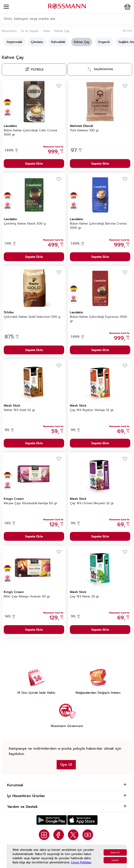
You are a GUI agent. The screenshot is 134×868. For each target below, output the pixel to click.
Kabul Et (115, 852)
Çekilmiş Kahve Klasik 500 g (25, 224)
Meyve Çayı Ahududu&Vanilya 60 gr (31, 503)
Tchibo (9, 312)
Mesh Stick (12, 406)
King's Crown (14, 499)
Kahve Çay (82, 42)
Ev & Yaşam (30, 31)
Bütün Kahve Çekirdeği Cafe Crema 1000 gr (30, 133)
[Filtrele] (34, 70)
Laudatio (10, 126)
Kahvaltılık (58, 42)
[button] (127, 7)
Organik (104, 42)
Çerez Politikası (81, 862)
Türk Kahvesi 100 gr (84, 130)
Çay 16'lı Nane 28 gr (85, 597)
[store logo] (67, 6)
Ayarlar (115, 860)
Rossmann (9, 31)
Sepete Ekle (34, 164)
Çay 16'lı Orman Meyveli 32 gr (92, 503)
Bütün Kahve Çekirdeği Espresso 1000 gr (98, 319)
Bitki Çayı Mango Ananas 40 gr (27, 597)
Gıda (47, 31)
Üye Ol (66, 765)
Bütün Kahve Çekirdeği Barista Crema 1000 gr (98, 226)
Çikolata (37, 42)
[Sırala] (100, 69)
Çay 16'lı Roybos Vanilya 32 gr (92, 410)
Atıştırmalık (14, 42)
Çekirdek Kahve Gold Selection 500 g (32, 317)
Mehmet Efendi (81, 126)
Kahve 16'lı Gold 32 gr (20, 410)
